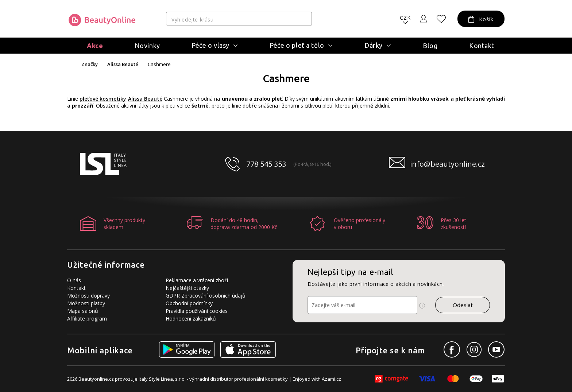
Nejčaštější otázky (187, 288)
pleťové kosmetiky (103, 99)
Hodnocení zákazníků (191, 319)
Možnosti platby (86, 303)
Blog (430, 46)
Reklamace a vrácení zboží (197, 280)
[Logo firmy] (102, 20)
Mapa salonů (83, 311)
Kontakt (482, 46)
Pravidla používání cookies (197, 311)
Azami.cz (331, 379)
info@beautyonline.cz (447, 164)
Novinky (147, 46)
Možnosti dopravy (88, 296)
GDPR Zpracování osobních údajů (206, 296)
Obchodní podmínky (189, 303)
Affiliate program (87, 319)
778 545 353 (266, 164)
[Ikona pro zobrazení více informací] (422, 306)
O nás (74, 280)
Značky (90, 64)
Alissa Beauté (123, 64)
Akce (95, 46)
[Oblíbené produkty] (441, 19)
